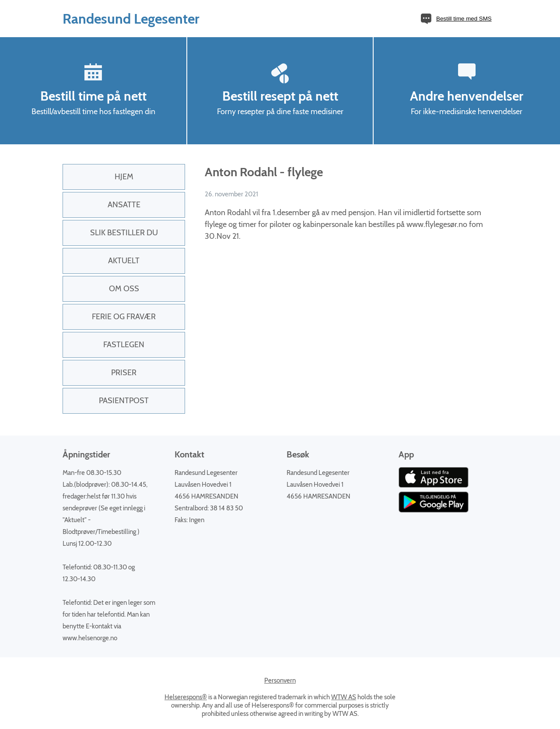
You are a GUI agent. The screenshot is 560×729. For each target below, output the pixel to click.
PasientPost (124, 401)
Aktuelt (124, 261)
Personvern (280, 680)
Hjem (124, 177)
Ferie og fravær (124, 317)
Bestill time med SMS (464, 19)
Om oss (124, 289)
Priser (124, 373)
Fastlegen (124, 345)
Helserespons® (186, 697)
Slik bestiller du (124, 233)
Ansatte (124, 205)
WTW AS (344, 697)
